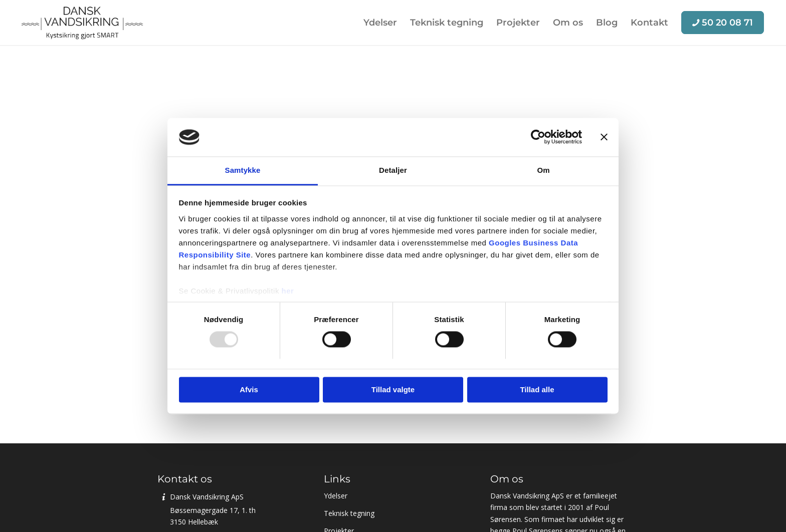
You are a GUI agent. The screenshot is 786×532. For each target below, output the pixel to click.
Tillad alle (537, 389)
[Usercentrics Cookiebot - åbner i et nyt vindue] (538, 137)
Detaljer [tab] (393, 170)
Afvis (249, 389)
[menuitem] (380, 23)
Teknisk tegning (349, 513)
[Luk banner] (604, 137)
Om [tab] (543, 170)
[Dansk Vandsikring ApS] (82, 23)
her (288, 291)
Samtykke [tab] (243, 170)
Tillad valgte (393, 389)
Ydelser (336, 496)
